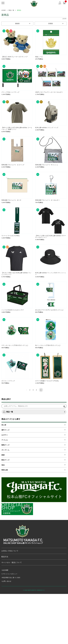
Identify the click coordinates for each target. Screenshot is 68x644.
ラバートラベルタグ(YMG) (10, 266)
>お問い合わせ (6, 631)
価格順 (17, 24)
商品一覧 (8, 462)
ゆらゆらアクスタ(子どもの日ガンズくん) (49, 350)
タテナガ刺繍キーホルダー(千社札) (47, 431)
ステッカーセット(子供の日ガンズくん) (15, 390)
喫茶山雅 (5, 520)
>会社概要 (5, 620)
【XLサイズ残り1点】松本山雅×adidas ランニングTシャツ (16, 309)
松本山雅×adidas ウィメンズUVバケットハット (51, 309)
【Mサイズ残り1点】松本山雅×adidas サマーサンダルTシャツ (51, 266)
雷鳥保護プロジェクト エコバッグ (13, 185)
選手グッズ (5, 480)
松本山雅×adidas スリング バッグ (47, 143)
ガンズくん (5, 500)
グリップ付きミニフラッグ (10, 102)
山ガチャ (5, 485)
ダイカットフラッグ (8, 431)
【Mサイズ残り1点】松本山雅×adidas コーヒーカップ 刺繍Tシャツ (17, 143)
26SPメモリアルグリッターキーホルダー (49, 102)
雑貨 (3, 505)
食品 (3, 515)
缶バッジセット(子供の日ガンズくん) (48, 390)
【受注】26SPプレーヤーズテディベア (15, 62)
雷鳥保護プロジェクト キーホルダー (48, 225)
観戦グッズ (5, 495)
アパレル (5, 490)
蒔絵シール (39, 62)
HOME (4, 10)
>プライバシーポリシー (9, 624)
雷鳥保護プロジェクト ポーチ (11, 225)
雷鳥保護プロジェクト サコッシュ (47, 185)
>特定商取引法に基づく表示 (11, 628)
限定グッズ (5, 510)
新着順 (51, 24)
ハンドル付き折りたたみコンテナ (13, 350)
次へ (41, 440)
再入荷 (4, 475)
